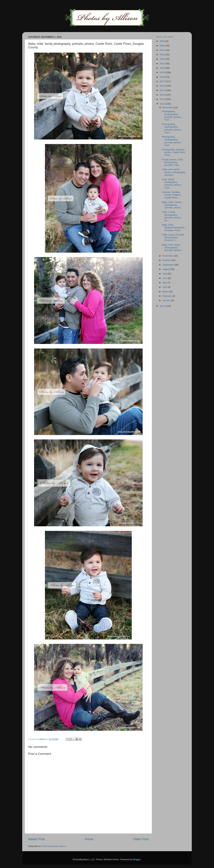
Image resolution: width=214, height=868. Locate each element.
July (165, 274)
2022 (163, 59)
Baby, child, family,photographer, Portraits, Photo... (173, 227)
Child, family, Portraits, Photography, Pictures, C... (173, 237)
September (168, 265)
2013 (163, 99)
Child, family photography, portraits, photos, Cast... (172, 184)
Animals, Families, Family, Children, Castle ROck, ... (172, 195)
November (168, 256)
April (165, 287)
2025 (163, 46)
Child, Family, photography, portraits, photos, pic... (172, 216)
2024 (163, 50)
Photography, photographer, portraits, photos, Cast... (172, 141)
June (165, 278)
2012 (163, 104)
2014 (163, 95)
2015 (163, 90)
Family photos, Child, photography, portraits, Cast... (173, 162)
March (166, 292)
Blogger (137, 859)
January (167, 300)
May (165, 283)
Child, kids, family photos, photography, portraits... (174, 172)
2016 (163, 86)
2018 (163, 77)
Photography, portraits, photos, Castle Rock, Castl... (174, 152)
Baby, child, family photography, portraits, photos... (172, 247)
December (168, 107)
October (167, 260)
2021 (163, 64)
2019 (163, 72)
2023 (163, 55)
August (166, 269)
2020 (163, 68)
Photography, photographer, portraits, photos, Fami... (172, 116)
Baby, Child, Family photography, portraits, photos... (172, 205)
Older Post (141, 839)
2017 (163, 81)
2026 (163, 41)
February (167, 296)
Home (89, 839)
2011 (163, 306)
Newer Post (36, 839)
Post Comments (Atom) (54, 846)
